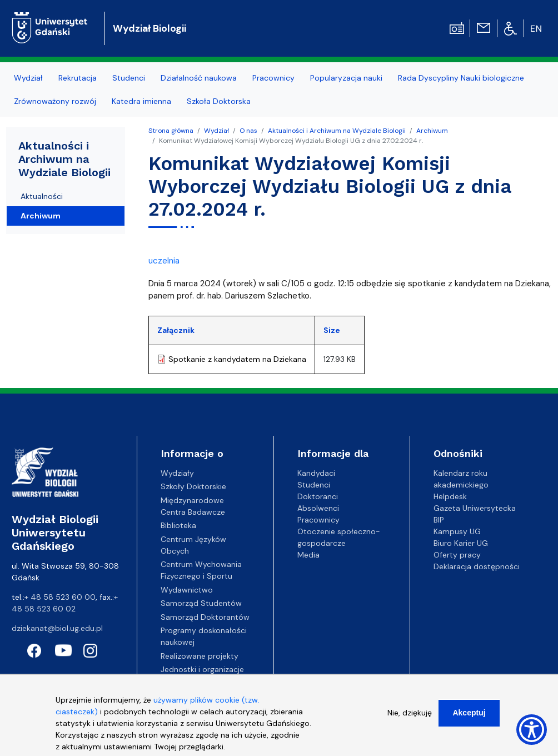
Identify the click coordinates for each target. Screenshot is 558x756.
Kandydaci (316, 473)
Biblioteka (178, 525)
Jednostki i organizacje (202, 669)
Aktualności (42, 196)
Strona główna (171, 131)
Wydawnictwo (187, 590)
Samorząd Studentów (201, 603)
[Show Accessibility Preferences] (532, 730)
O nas (248, 131)
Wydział (28, 78)
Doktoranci (318, 496)
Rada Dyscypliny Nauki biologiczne (461, 78)
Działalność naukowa (199, 78)
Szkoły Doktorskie (193, 486)
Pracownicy (273, 78)
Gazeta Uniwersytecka (475, 508)
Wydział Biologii (150, 28)
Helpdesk (450, 496)
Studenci (129, 78)
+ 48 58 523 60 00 (60, 597)
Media (308, 555)
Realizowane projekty (200, 656)
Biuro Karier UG (461, 543)
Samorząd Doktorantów (205, 617)
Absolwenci (318, 508)
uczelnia (164, 261)
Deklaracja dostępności (477, 566)
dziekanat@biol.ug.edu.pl (57, 628)
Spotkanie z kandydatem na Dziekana (237, 359)
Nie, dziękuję (410, 713)
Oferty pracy (457, 555)
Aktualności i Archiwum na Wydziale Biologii (337, 131)
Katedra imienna (141, 101)
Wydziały (177, 473)
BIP (439, 520)
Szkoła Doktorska (219, 101)
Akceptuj (469, 713)
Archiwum (432, 131)
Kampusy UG (457, 531)
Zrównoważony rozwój (55, 101)
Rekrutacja (78, 78)
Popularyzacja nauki (346, 78)
